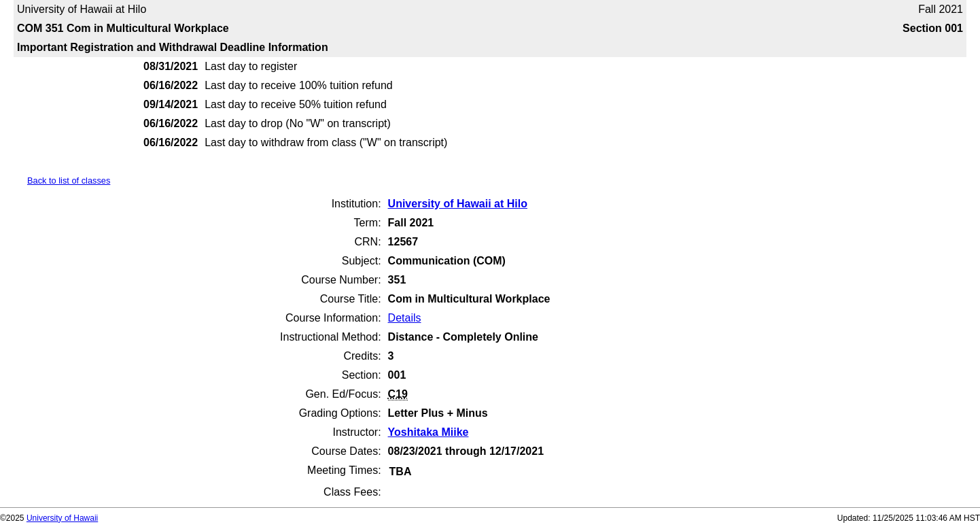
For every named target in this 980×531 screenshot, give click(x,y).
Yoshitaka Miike (428, 432)
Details (405, 318)
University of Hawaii (62, 518)
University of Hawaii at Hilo (458, 204)
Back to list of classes (69, 181)
